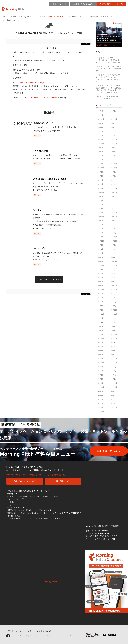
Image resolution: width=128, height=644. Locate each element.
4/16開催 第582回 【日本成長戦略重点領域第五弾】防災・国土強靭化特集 (108, 69)
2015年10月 (113, 363)
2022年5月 (100, 204)
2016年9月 (100, 342)
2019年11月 (100, 265)
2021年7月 (100, 225)
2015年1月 (100, 383)
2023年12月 (113, 164)
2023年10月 (113, 168)
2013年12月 (113, 407)
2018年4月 (113, 302)
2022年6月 (113, 200)
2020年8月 (113, 245)
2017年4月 (113, 326)
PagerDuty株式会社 (43, 123)
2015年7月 (100, 371)
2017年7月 (100, 322)
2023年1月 (100, 188)
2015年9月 (100, 367)
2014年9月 (100, 391)
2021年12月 (113, 213)
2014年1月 (100, 407)
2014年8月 (113, 391)
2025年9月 (100, 123)
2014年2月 (113, 403)
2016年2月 (113, 355)
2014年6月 (113, 395)
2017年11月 (100, 314)
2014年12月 (113, 383)
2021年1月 (100, 237)
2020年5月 (100, 253)
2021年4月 (113, 229)
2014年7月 (100, 395)
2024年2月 (113, 160)
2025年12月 (100, 119)
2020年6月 (113, 249)
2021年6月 (113, 225)
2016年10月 (113, 338)
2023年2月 (113, 184)
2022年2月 (113, 208)
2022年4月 (113, 204)
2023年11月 (100, 168)
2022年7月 (100, 200)
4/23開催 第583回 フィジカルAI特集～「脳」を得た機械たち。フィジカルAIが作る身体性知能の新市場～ (108, 78)
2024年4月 (113, 156)
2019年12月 (113, 261)
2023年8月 (113, 172)
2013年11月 (100, 412)
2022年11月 (100, 192)
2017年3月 (100, 330)
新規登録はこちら (63, 481)
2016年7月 (100, 347)
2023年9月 (100, 172)
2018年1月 (100, 310)
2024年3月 (100, 160)
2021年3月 (100, 233)
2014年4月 (113, 399)
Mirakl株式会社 (40, 151)
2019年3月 (100, 282)
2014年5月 (100, 399)
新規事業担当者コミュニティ (83, 4)
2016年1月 (100, 359)
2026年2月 (100, 115)
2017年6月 (113, 322)
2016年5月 (100, 351)
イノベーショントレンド (77, 17)
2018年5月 (100, 302)
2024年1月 (100, 164)
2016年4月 (113, 351)
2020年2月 (113, 257)
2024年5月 (100, 156)
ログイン (120, 4)
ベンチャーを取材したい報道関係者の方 (35, 631)
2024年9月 (100, 148)
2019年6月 (113, 273)
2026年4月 (100, 111)
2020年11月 (100, 241)
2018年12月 (113, 286)
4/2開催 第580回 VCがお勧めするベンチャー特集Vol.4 (108, 98)
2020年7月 (100, 249)
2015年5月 (100, 375)
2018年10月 (113, 290)
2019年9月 (100, 269)
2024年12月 (113, 139)
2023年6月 (113, 176)
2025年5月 (100, 131)
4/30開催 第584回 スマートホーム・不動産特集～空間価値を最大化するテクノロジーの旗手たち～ (108, 60)
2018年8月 (113, 294)
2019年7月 (100, 273)
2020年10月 (113, 241)
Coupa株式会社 (41, 248)
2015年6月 (113, 371)
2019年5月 (100, 278)
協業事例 (94, 17)
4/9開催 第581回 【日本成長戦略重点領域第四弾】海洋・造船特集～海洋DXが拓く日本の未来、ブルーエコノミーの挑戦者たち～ (108, 89)
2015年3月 (100, 379)
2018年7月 (100, 298)
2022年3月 (100, 208)
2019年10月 (113, 265)
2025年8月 (113, 123)
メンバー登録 (52, 98)
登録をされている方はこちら (24, 481)
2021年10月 (113, 217)
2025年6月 (113, 127)
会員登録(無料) (105, 4)
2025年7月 (100, 127)
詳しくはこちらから (107, 451)
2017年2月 (113, 330)
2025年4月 (113, 131)
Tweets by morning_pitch (53, 582)
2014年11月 (100, 387)
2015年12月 (113, 359)
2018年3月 (100, 306)
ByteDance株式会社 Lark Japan (49, 179)
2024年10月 (113, 144)
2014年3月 (100, 403)
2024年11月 (100, 144)
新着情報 (42, 17)
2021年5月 (100, 229)
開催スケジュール (56, 17)
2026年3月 (113, 111)
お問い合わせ (12, 631)
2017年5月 (100, 326)
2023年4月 (113, 180)
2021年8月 (113, 221)
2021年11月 (100, 217)
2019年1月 (100, 286)
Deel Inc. (37, 210)
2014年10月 (113, 387)
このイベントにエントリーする (49, 279)
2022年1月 (100, 213)
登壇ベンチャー (10, 17)
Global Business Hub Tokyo (32, 83)
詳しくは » (37, 135)
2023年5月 (100, 180)
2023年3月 (100, 184)
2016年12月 (113, 334)
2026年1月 (113, 115)
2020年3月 (100, 257)
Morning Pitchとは (27, 17)
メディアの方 (106, 17)
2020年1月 (100, 261)
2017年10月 (113, 314)
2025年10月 (113, 119)
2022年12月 (113, 188)
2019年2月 (113, 282)
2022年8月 (113, 196)
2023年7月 (100, 176)
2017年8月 (113, 318)
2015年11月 (100, 363)
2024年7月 (100, 152)
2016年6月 (113, 347)
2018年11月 (100, 290)
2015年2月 (113, 379)
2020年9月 (100, 245)
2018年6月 (113, 298)
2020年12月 (113, 237)
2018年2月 (113, 306)
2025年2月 (113, 135)
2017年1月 (100, 334)
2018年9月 (100, 294)
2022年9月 (100, 196)
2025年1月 (100, 139)
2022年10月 (113, 192)
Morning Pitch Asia (11, 20)
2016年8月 (113, 342)
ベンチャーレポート (59, 4)
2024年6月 (113, 152)
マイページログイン (37, 98)
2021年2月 (113, 233)
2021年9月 (100, 221)
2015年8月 (113, 367)
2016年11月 (100, 338)
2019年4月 (113, 278)
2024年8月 (113, 148)
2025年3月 (100, 135)
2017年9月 (100, 318)
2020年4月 (113, 253)
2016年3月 (100, 355)
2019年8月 (113, 269)
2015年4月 (113, 375)
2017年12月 (113, 310)
